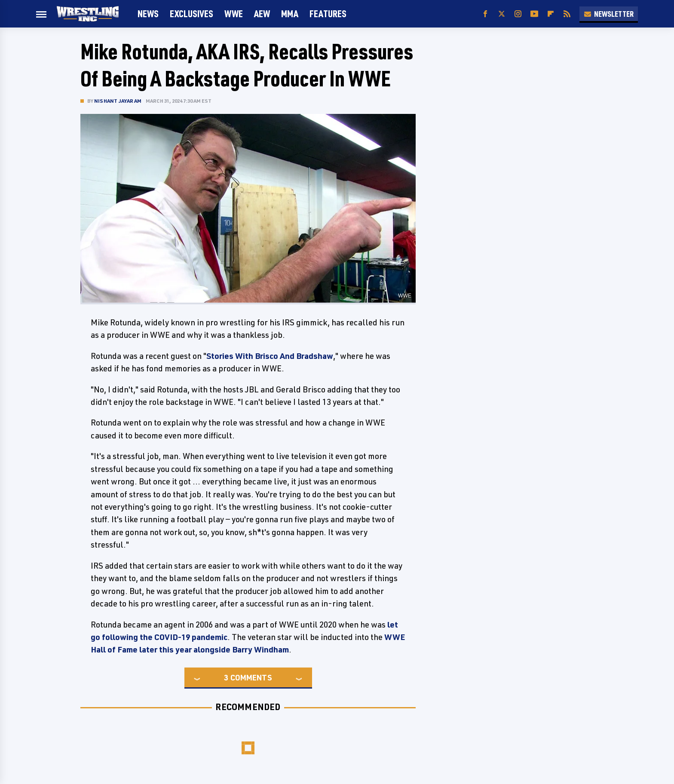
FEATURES (328, 14)
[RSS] (567, 14)
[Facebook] (485, 14)
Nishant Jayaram (118, 101)
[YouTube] (534, 14)
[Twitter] (502, 14)
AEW (262, 14)
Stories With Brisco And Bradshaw (270, 356)
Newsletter (609, 14)
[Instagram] (518, 14)
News (148, 14)
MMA (290, 14)
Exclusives (191, 14)
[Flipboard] (551, 14)
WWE (234, 14)
